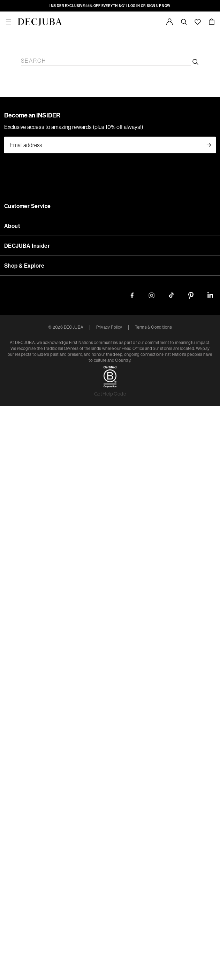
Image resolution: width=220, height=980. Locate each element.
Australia (110, 486)
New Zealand (110, 503)
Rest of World (110, 519)
